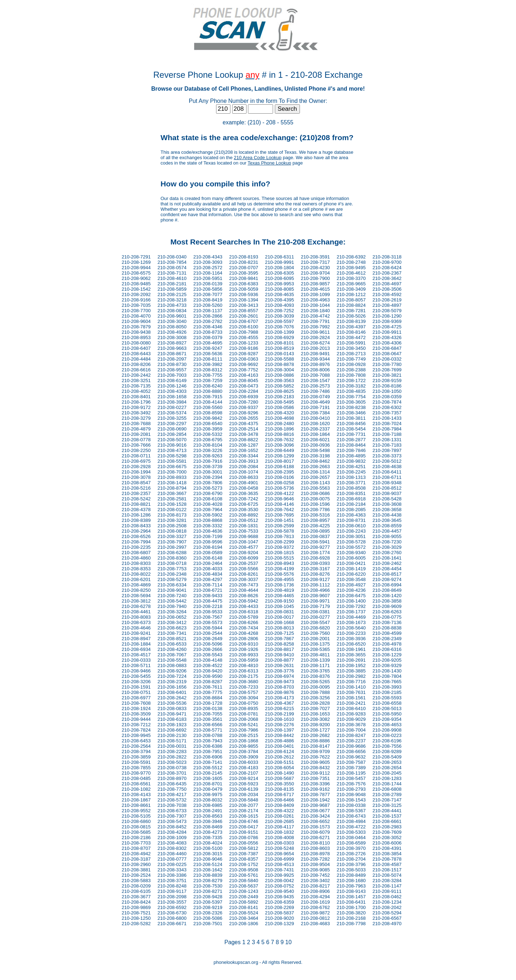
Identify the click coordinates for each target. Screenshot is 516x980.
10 (288, 942)
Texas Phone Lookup (269, 163)
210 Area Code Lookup (258, 158)
